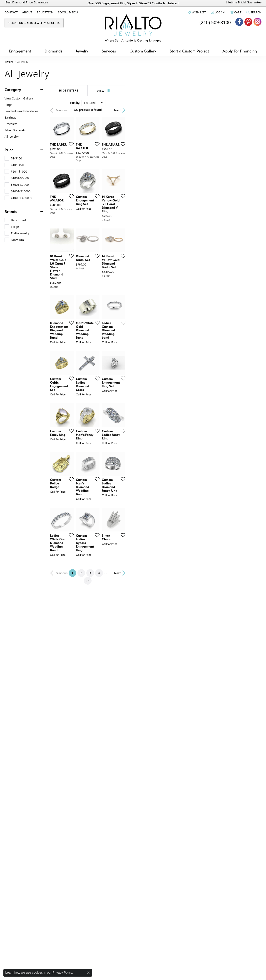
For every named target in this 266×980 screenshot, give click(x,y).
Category (13, 90)
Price (9, 150)
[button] (196, 12)
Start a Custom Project (189, 51)
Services (109, 51)
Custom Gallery (143, 51)
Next (254, 110)
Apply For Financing (240, 51)
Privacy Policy (62, 973)
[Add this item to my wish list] (115, 189)
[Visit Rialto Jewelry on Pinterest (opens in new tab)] (248, 22)
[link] (11, 12)
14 (175, 841)
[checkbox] (13, 158)
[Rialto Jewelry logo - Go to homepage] (133, 28)
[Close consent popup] (88, 973)
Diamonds (53, 51)
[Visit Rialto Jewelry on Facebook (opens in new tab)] (239, 22)
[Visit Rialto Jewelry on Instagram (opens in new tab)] (257, 22)
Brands (11, 212)
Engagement (20, 51)
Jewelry (82, 51)
